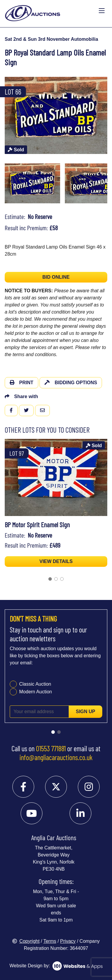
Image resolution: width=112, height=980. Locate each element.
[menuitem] (32, 183)
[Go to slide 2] (56, 579)
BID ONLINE (56, 277)
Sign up (85, 712)
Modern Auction (36, 692)
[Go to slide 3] (62, 579)
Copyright (26, 941)
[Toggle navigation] (102, 11)
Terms (50, 941)
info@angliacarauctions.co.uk (56, 757)
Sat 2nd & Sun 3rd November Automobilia (51, 39)
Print (22, 383)
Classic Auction (35, 684)
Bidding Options (71, 383)
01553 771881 (51, 748)
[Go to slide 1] (50, 579)
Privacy (68, 941)
